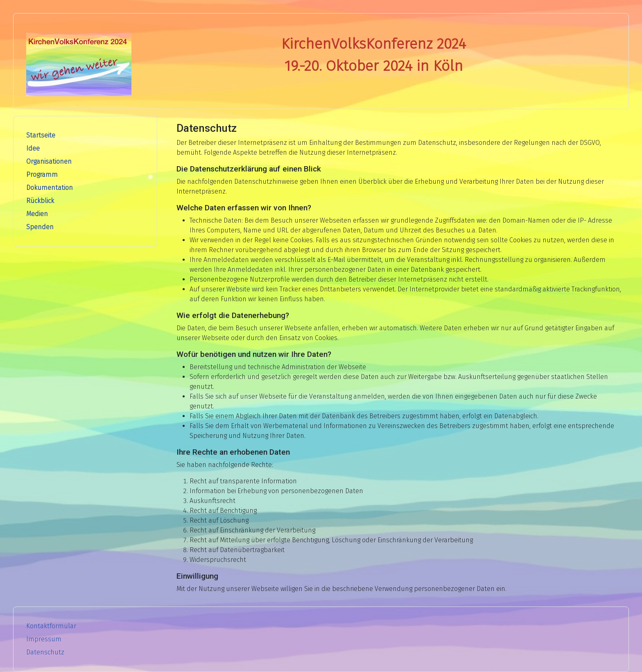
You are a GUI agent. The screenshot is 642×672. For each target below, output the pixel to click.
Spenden (40, 227)
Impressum (44, 639)
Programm (42, 175)
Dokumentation (50, 188)
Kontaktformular (51, 626)
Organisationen (49, 161)
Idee (33, 148)
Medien (37, 214)
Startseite (41, 135)
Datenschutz (45, 652)
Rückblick (40, 201)
